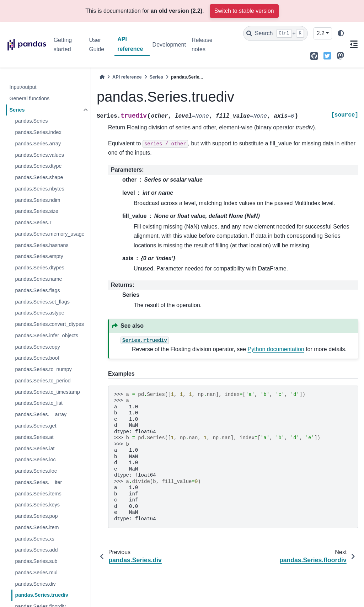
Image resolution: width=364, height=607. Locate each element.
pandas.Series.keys (37, 505)
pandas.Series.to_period (43, 381)
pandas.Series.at (34, 437)
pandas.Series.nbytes (39, 189)
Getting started (63, 45)
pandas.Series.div (35, 584)
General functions (29, 98)
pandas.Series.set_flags (42, 302)
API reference (130, 44)
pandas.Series (31, 121)
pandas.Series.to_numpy (43, 369)
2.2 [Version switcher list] (321, 33)
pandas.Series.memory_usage (50, 234)
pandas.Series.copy (37, 347)
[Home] (102, 77)
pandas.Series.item (37, 527)
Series (17, 110)
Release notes (202, 45)
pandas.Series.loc (35, 460)
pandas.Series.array (38, 144)
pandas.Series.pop (36, 516)
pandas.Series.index (38, 132)
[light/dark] (341, 34)
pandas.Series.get (36, 426)
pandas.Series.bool (37, 358)
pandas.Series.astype (39, 313)
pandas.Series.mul (36, 573)
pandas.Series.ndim (38, 200)
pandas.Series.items (38, 494)
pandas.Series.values (39, 155)
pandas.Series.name (38, 279)
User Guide (97, 45)
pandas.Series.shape (39, 177)
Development (169, 45)
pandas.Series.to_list (39, 403)
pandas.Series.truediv (42, 595)
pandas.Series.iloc (36, 471)
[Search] (275, 33)
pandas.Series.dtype (38, 166)
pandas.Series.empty (39, 256)
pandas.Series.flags (37, 290)
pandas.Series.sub (36, 561)
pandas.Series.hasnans (42, 245)
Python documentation (276, 349)
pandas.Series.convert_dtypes (49, 324)
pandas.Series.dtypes (39, 268)
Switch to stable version (244, 11)
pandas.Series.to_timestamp (47, 392)
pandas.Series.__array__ (44, 414)
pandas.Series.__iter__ (41, 482)
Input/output (23, 87)
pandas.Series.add (36, 550)
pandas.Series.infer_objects (47, 335)
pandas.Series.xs (34, 539)
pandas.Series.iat (35, 448)
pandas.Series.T (34, 222)
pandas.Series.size (37, 211)
